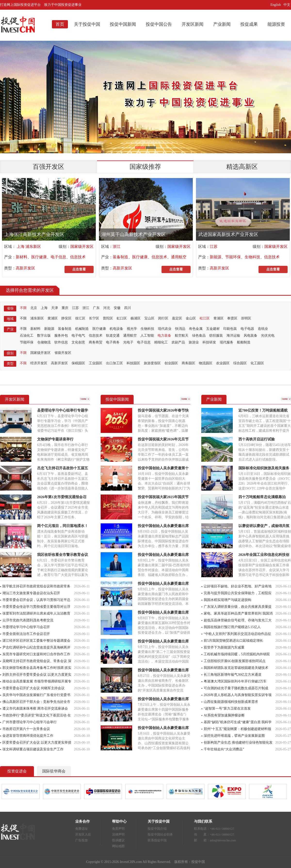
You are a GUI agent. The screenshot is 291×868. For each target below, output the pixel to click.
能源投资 (276, 24)
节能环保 (27, 342)
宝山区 (149, 318)
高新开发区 (25, 268)
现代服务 (226, 342)
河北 (107, 308)
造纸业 (263, 329)
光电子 (128, 342)
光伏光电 (268, 336)
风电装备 (251, 336)
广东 (96, 308)
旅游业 (194, 342)
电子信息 (144, 342)
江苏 (214, 247)
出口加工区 (114, 363)
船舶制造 (244, 342)
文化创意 (78, 342)
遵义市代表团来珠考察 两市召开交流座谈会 (35, 709)
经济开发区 (39, 363)
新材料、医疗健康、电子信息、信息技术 (51, 257)
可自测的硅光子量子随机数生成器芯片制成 (236, 688)
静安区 (66, 318)
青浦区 (218, 318)
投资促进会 (17, 771)
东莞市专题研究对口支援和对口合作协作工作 (36, 654)
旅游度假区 (152, 363)
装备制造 (65, 329)
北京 (34, 308)
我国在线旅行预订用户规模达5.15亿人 (232, 627)
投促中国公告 (159, 24)
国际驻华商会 (54, 771)
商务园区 (188, 363)
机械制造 (82, 329)
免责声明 (118, 829)
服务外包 (61, 336)
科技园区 (133, 363)
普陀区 (108, 318)
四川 (128, 308)
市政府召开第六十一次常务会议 (26, 729)
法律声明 (118, 834)
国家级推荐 (145, 167)
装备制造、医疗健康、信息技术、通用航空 (150, 257)
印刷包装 (230, 329)
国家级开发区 (82, 247)
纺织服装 (216, 336)
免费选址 (81, 829)
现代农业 (165, 329)
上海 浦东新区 (28, 247)
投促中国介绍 (157, 829)
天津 (55, 308)
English (276, 5)
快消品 (180, 329)
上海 (44, 308)
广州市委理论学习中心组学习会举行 (30, 722)
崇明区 (246, 318)
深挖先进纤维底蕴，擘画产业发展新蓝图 (234, 736)
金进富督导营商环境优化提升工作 (28, 736)
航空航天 (182, 336)
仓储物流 (44, 342)
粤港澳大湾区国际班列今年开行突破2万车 (235, 681)
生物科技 (147, 329)
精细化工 (161, 342)
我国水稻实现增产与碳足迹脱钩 (227, 600)
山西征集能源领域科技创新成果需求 (231, 702)
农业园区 (223, 363)
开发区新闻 (193, 24)
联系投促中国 (157, 840)
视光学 (132, 329)
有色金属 (196, 329)
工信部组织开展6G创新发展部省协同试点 (235, 661)
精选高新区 (242, 167)
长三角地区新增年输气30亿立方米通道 (233, 675)
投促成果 (249, 24)
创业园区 (171, 363)
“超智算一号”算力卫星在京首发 (227, 709)
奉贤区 (232, 318)
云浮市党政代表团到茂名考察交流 (28, 620)
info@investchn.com (223, 840)
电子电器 (247, 329)
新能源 (49, 329)
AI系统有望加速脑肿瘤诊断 (224, 715)
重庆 (65, 308)
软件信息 (61, 342)
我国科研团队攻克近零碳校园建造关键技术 (236, 668)
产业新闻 (222, 24)
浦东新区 (37, 318)
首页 (60, 24)
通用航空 (130, 336)
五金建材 (213, 329)
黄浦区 (53, 318)
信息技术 (96, 336)
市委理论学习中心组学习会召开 (26, 627)
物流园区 (206, 363)
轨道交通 (113, 336)
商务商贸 (96, 342)
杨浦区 (136, 318)
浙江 (117, 247)
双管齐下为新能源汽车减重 (224, 647)
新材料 (35, 329)
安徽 (117, 308)
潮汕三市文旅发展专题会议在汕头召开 (31, 593)
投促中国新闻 (123, 24)
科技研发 (209, 342)
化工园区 (257, 363)
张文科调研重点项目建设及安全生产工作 (33, 749)
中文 (287, 5)
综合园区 (240, 363)
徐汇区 (80, 318)
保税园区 (78, 363)
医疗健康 (99, 329)
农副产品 (178, 342)
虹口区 (122, 318)
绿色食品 (199, 336)
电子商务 (113, 342)
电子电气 (78, 336)
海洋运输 (233, 336)
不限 (23, 308)
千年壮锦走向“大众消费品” (224, 749)
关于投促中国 (87, 24)
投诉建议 (118, 840)
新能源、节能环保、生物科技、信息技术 (245, 257)
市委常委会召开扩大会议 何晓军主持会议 (33, 688)
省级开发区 (63, 353)
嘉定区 (177, 318)
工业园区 (96, 363)
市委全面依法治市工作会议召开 (26, 634)
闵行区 (163, 318)
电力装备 (164, 336)
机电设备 (116, 329)
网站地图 (118, 846)
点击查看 (79, 269)
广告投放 (81, 840)
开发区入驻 (83, 834)
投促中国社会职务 (160, 834)
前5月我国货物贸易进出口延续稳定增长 (233, 641)
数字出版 (44, 336)
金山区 (191, 318)
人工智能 (147, 336)
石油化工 (27, 336)
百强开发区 (48, 167)
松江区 (205, 318)
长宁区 (94, 318)
